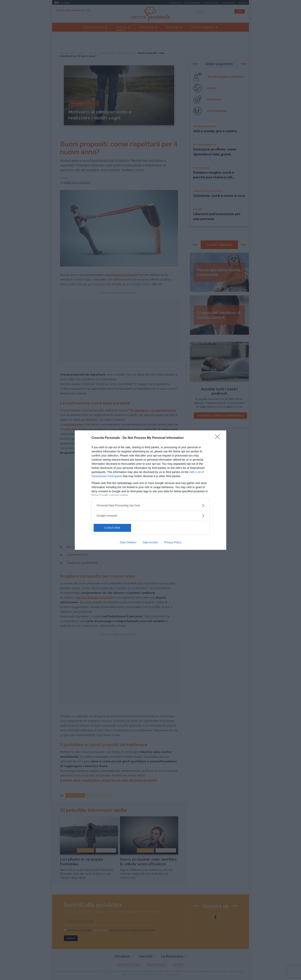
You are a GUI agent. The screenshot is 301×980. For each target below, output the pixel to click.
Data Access (150, 542)
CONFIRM (112, 528)
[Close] (219, 438)
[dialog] (150, 490)
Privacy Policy (173, 542)
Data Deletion (128, 542)
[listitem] (150, 506)
